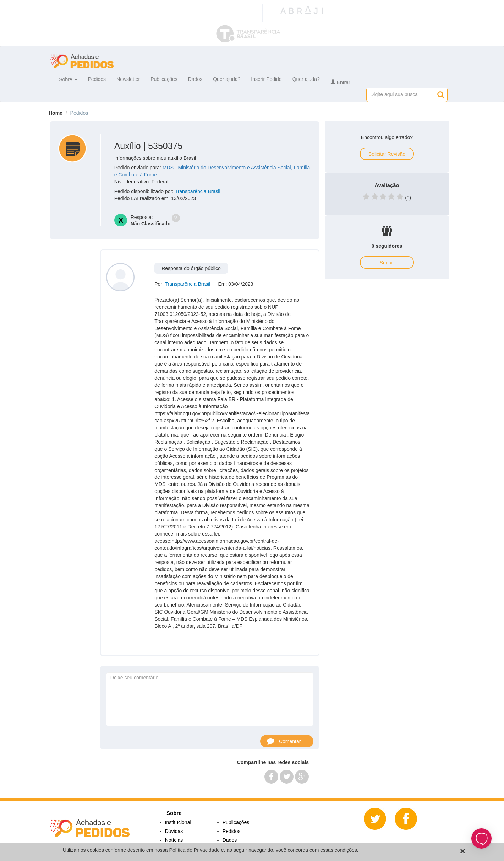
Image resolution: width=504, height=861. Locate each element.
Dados (195, 79)
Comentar (284, 741)
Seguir (387, 263)
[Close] (463, 851)
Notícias (174, 840)
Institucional (178, 822)
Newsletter (128, 79)
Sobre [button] (68, 79)
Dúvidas (174, 831)
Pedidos (97, 79)
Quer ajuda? (227, 79)
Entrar (340, 82)
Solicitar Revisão (387, 154)
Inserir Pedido (266, 79)
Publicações (164, 79)
